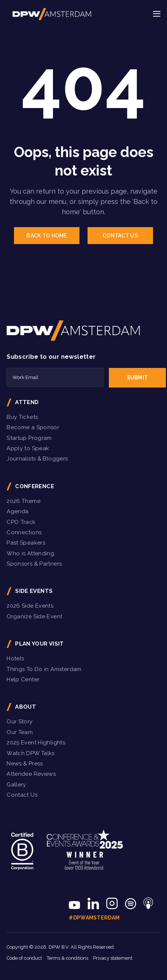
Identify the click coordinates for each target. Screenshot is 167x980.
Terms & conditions (67, 958)
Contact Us (22, 795)
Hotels (15, 658)
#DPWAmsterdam (94, 918)
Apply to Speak (28, 448)
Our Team (20, 732)
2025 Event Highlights (36, 743)
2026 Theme (24, 501)
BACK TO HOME (47, 236)
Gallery (16, 785)
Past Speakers (26, 543)
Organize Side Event (34, 616)
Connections (24, 532)
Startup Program (29, 438)
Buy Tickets (22, 417)
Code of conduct (24, 958)
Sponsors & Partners (34, 564)
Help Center (23, 680)
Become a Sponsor (33, 427)
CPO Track (21, 522)
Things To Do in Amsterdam (44, 669)
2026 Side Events (30, 606)
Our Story (19, 722)
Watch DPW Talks (31, 753)
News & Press (25, 764)
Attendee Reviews (31, 774)
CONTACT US (120, 236)
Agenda (17, 511)
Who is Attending (30, 553)
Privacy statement (113, 958)
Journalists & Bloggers (37, 459)
